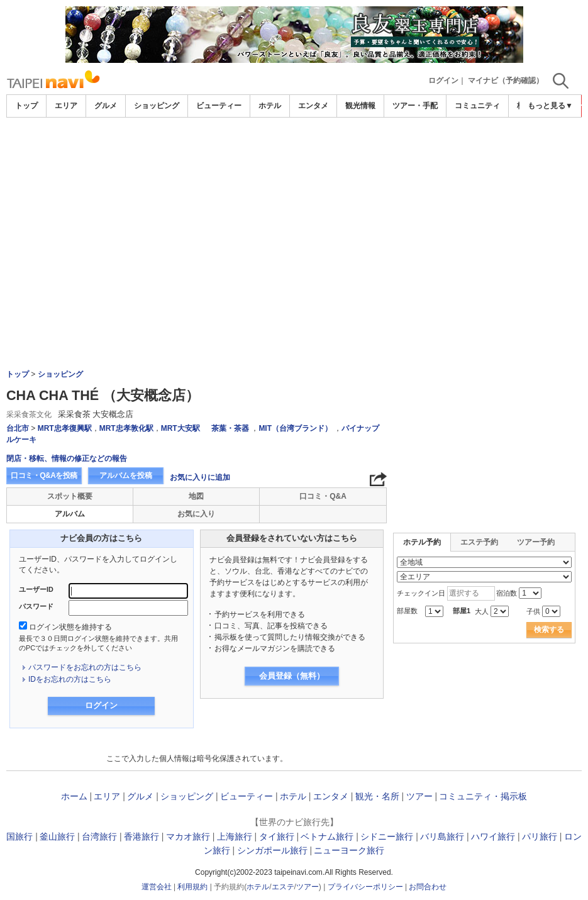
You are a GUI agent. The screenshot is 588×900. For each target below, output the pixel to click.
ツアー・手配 (415, 106)
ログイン (443, 81)
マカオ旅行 (188, 836)
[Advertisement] (294, 212)
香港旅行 (141, 836)
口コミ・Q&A (323, 496)
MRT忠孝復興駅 (65, 428)
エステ (283, 887)
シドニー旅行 (387, 836)
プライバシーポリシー (365, 887)
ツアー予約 (536, 542)
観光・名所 (377, 796)
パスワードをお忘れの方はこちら (85, 667)
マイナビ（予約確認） (506, 81)
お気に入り (196, 514)
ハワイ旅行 (493, 836)
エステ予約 (479, 542)
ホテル (270, 106)
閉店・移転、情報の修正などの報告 (67, 458)
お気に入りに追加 (200, 477)
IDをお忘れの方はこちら (70, 679)
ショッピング (157, 106)
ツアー (419, 796)
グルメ (106, 106)
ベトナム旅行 (327, 836)
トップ (26, 106)
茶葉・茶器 (230, 428)
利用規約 (192, 887)
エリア (66, 106)
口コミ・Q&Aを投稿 (44, 475)
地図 (196, 496)
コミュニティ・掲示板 (483, 796)
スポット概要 (70, 496)
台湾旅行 (99, 836)
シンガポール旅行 (272, 850)
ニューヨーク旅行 (349, 850)
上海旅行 (235, 836)
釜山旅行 (57, 836)
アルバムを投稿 (126, 475)
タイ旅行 (277, 836)
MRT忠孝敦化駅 (126, 428)
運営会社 (157, 887)
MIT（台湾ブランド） (295, 428)
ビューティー (219, 106)
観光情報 (360, 106)
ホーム (74, 796)
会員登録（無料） (292, 676)
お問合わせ (428, 887)
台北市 (18, 428)
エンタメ (313, 106)
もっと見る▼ (550, 106)
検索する (549, 630)
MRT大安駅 (180, 428)
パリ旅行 (540, 836)
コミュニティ (477, 106)
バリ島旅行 (442, 836)
